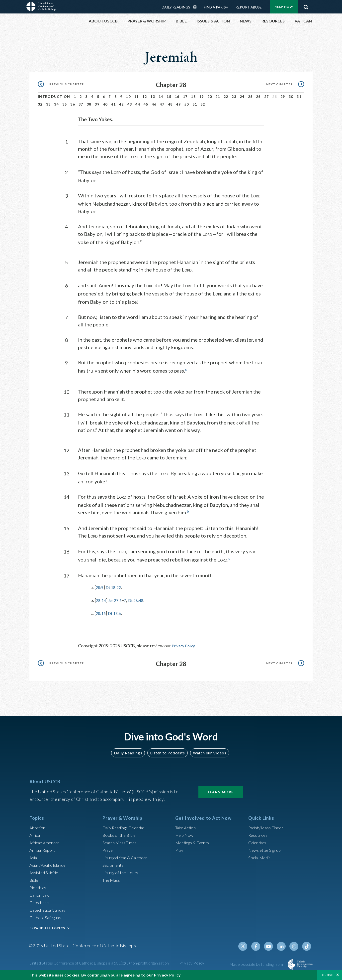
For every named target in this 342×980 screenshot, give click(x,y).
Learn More (221, 791)
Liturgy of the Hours (122, 872)
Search (306, 6)
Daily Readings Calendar (197, 7)
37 (81, 104)
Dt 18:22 (115, 587)
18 (193, 96)
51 (195, 104)
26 (258, 96)
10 (128, 96)
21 (218, 96)
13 (153, 96)
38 (89, 104)
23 (234, 96)
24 (242, 96)
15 (169, 96)
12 (145, 96)
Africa (35, 835)
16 (177, 96)
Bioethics (39, 887)
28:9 (100, 587)
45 (146, 104)
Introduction (54, 96)
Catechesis (40, 902)
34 (56, 104)
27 (267, 96)
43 (130, 104)
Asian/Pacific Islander (50, 864)
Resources (258, 835)
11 (136, 96)
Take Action (186, 827)
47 (162, 104)
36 (73, 104)
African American (46, 842)
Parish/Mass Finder (267, 827)
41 (113, 104)
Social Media (261, 857)
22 (226, 96)
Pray (180, 849)
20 (210, 96)
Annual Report (43, 849)
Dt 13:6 (117, 613)
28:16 (101, 613)
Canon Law (40, 894)
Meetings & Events (194, 842)
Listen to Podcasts (167, 752)
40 (105, 104)
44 (138, 104)
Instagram (295, 946)
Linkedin (283, 946)
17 (185, 96)
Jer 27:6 (117, 600)
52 (203, 104)
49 (178, 104)
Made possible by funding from (257, 964)
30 (291, 96)
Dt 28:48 (140, 600)
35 (65, 104)
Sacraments (114, 864)
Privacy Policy (185, 645)
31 (299, 96)
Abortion (38, 827)
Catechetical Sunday (49, 909)
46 (154, 104)
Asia (34, 857)
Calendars (258, 842)
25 (250, 96)
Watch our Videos (207, 752)
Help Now (284, 7)
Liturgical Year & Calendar (128, 857)
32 (40, 104)
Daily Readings (176, 7)
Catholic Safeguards (49, 917)
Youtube (271, 946)
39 (97, 104)
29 (283, 96)
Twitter (247, 946)
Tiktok (307, 946)
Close (328, 975)
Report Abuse (249, 7)
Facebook (259, 946)
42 (122, 104)
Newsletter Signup (266, 849)
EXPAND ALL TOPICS (47, 927)
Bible (35, 879)
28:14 (102, 600)
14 (161, 96)
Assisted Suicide (45, 872)
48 (170, 104)
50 (187, 104)
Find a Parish (216, 7)
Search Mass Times (121, 842)
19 (202, 96)
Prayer (109, 849)
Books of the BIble (120, 835)
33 (48, 104)
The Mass (112, 879)
